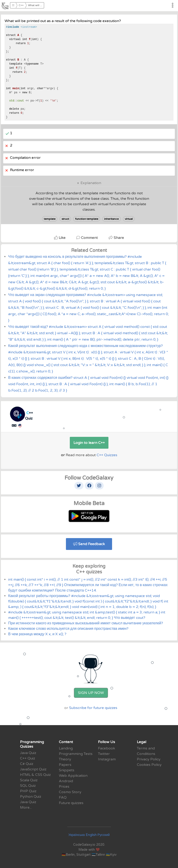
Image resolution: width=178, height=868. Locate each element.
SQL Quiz (28, 786)
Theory (65, 759)
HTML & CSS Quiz (35, 775)
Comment (88, 238)
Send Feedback (89, 544)
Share (116, 238)
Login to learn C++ (89, 443)
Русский (104, 835)
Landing (66, 748)
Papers (65, 765)
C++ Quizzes (107, 455)
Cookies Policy (149, 765)
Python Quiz (31, 797)
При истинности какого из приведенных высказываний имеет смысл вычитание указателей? (86, 623)
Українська (77, 835)
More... (26, 807)
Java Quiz (28, 753)
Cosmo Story (70, 792)
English (91, 835)
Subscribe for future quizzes (93, 708)
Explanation (91, 183)
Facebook (107, 748)
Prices (64, 787)
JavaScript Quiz (33, 769)
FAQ (63, 797)
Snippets (67, 770)
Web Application (73, 776)
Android (66, 781)
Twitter (104, 754)
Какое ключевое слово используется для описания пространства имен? (68, 629)
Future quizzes (71, 803)
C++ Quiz (28, 758)
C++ (21, 5)
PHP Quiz (28, 791)
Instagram (107, 759)
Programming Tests (76, 754)
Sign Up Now (91, 693)
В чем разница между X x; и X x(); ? (37, 634)
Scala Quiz (29, 780)
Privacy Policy (149, 759)
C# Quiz (27, 764)
